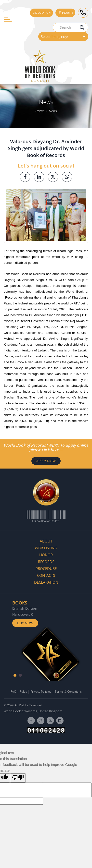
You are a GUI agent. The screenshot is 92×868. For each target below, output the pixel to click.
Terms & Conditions (68, 692)
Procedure (46, 568)
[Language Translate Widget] (63, 36)
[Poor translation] (18, 778)
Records (46, 562)
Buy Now (25, 623)
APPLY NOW (46, 461)
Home (40, 111)
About (46, 541)
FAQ (13, 692)
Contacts (46, 575)
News (53, 111)
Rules (23, 692)
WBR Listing (46, 548)
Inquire (65, 13)
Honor (46, 555)
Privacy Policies (41, 692)
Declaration (41, 13)
